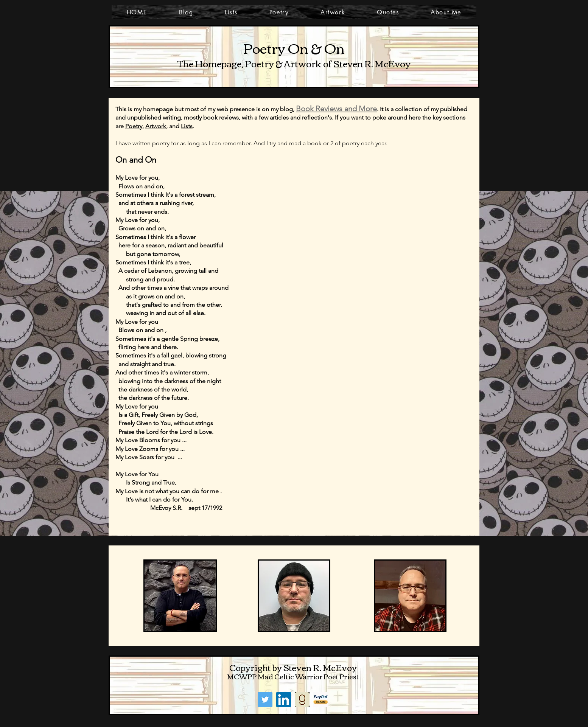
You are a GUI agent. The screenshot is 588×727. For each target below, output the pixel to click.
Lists (187, 126)
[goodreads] (302, 700)
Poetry (134, 126)
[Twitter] (265, 700)
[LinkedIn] (284, 700)
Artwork (156, 126)
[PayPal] (321, 700)
